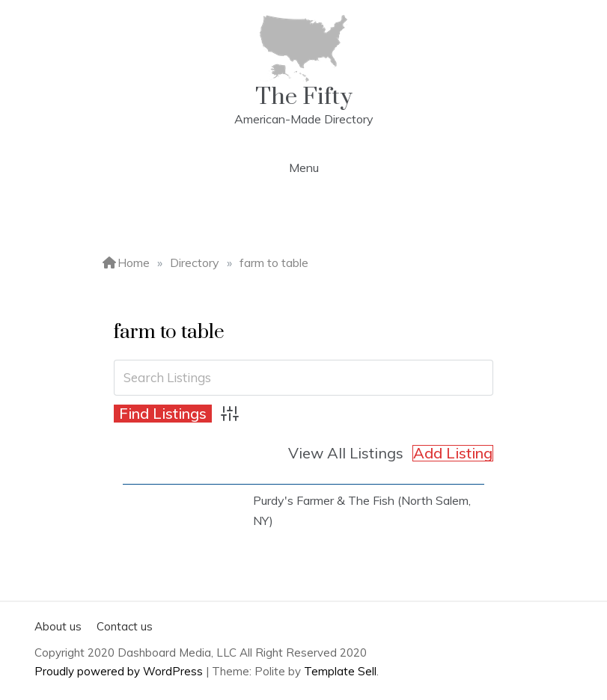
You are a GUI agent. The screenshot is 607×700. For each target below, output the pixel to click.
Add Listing (453, 453)
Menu (304, 168)
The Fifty (304, 97)
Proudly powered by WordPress (120, 671)
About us (58, 626)
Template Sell (340, 671)
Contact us (125, 626)
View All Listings (346, 453)
